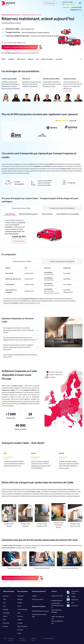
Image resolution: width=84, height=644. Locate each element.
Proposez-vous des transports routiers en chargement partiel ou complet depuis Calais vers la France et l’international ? (21, 347)
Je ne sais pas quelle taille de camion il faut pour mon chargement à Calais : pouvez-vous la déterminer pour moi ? (21, 339)
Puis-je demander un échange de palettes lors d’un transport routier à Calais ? (21, 356)
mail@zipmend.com (76, 10)
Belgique (20, 599)
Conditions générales (11, 639)
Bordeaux (6, 596)
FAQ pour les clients (38, 599)
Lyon (4, 606)
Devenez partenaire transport (40, 611)
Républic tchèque (22, 626)
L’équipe (34, 596)
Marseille (6, 609)
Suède (19, 633)
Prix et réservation (50, 3)
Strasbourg (6, 623)
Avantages (11, 59)
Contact (5, 638)
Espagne (20, 603)
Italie (19, 613)
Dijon (5, 599)
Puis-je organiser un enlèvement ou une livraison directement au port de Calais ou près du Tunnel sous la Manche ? (21, 330)
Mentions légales (34, 639)
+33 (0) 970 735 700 (57, 596)
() (76, 7)
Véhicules (30, 59)
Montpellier (6, 613)
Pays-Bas (20, 616)
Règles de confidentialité (23, 639)
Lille (4, 603)
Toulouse (5, 626)
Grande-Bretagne (22, 609)
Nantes (5, 616)
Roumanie (20, 630)
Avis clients (59, 59)
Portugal (20, 623)
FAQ (37, 59)
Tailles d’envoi (21, 59)
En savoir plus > (68, 91)
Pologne (20, 620)
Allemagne (20, 596)
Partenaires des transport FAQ (39, 615)
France (19, 606)
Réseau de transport (47, 59)
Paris (4, 620)
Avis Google (73, 120)
